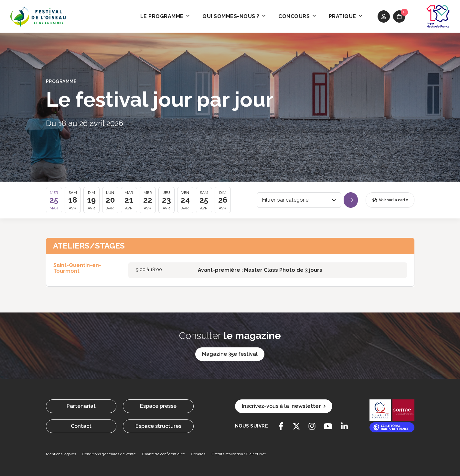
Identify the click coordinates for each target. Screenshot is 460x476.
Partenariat (81, 406)
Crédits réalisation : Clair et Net (239, 454)
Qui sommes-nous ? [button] (234, 16)
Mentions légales (61, 454)
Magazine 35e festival (230, 354)
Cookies (198, 454)
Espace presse (158, 406)
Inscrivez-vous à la (284, 406)
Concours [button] (297, 16)
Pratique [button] (346, 16)
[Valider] (351, 200)
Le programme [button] (165, 16)
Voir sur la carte (390, 200)
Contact (81, 426)
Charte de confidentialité (164, 454)
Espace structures (158, 426)
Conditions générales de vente (109, 454)
